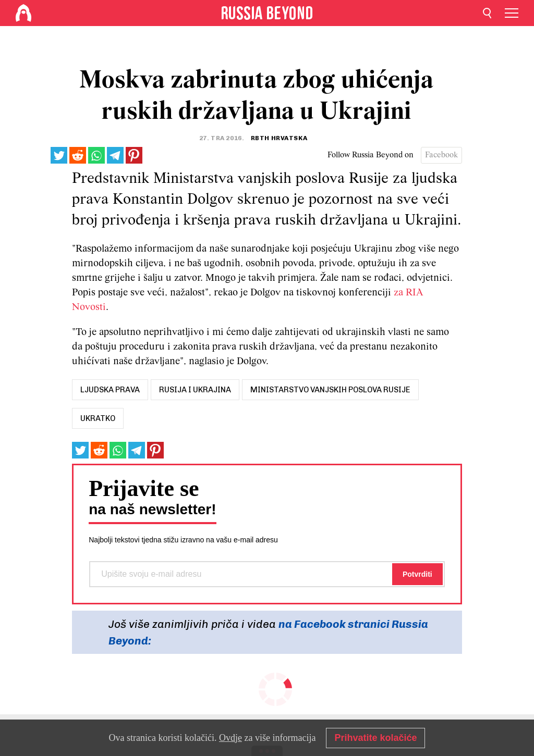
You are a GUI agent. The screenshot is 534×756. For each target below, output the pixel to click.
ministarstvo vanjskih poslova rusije (330, 390)
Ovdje (230, 738)
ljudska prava (110, 390)
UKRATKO (98, 418)
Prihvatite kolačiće (375, 738)
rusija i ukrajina (195, 390)
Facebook (441, 155)
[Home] (23, 13)
